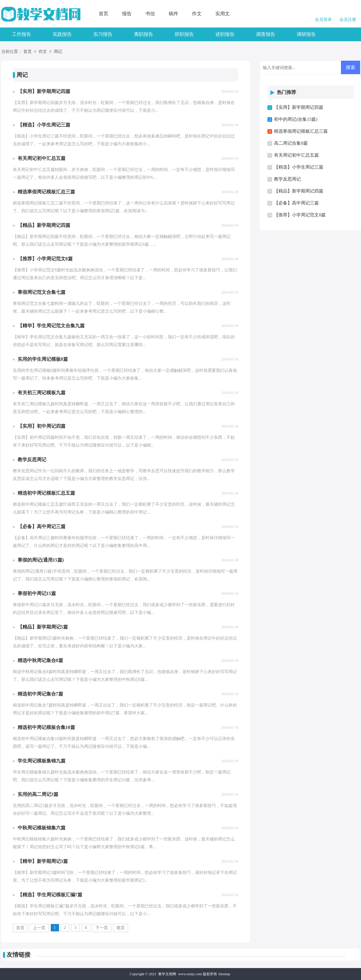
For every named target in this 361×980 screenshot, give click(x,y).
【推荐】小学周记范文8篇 (300, 215)
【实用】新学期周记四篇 (299, 107)
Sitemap (224, 974)
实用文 (223, 14)
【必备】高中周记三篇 (296, 203)
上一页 (39, 928)
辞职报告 (184, 34)
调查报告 (266, 34)
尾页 (121, 928)
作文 (197, 14)
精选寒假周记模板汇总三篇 (301, 131)
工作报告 (22, 34)
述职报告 (225, 34)
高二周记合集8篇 (291, 143)
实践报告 (62, 34)
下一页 (102, 928)
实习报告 (103, 34)
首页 (103, 14)
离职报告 (144, 34)
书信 (150, 14)
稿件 (173, 14)
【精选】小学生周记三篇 (299, 167)
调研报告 (306, 34)
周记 (58, 52)
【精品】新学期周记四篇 (299, 191)
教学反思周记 (287, 179)
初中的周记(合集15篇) (296, 119)
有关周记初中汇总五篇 (296, 155)
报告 (127, 14)
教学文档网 (167, 974)
